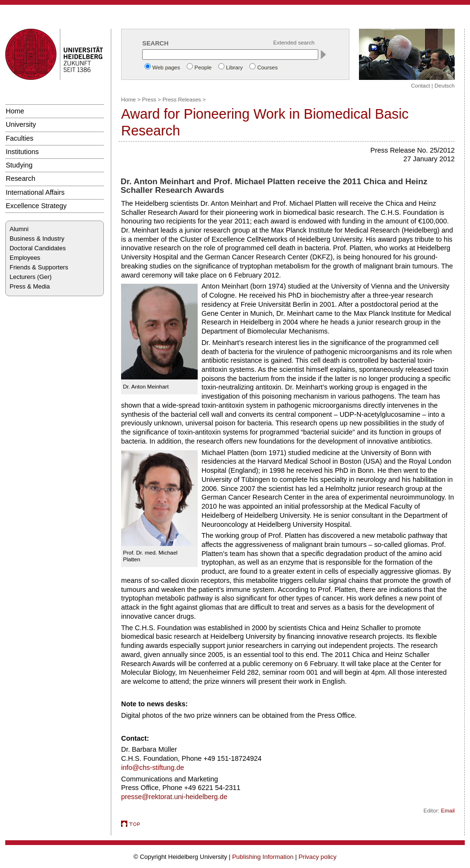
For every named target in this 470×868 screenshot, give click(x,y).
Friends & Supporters (39, 267)
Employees (25, 258)
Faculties (20, 138)
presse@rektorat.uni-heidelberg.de (174, 797)
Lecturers (22, 277)
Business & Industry (37, 239)
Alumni (19, 229)
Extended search (294, 43)
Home (15, 111)
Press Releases (182, 100)
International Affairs (35, 192)
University (21, 124)
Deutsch (445, 86)
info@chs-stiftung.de (153, 768)
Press (149, 100)
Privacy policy (318, 857)
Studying (19, 165)
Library (234, 67)
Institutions (22, 152)
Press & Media (30, 286)
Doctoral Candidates (38, 248)
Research (21, 178)
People (203, 67)
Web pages (166, 67)
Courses (267, 67)
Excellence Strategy (36, 206)
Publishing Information (263, 857)
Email (448, 811)
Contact (421, 86)
